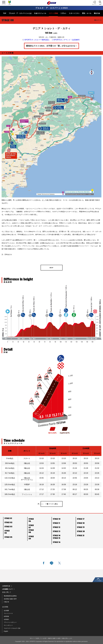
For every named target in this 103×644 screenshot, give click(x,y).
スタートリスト (74, 13)
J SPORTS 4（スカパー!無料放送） (37, 40)
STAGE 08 (31, 531)
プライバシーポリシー (10, 622)
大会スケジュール (40, 13)
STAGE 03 (8, 527)
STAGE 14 (57, 536)
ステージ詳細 (53, 13)
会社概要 (6, 611)
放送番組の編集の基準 (10, 599)
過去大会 (97, 13)
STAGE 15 (56, 538)
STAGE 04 (7, 532)
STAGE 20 (81, 531)
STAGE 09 (31, 538)
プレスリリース (8, 613)
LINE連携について (7, 589)
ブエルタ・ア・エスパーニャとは (20, 13)
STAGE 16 (57, 542)
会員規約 (6, 619)
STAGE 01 (8, 518)
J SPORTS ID (6, 586)
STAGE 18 (81, 523)
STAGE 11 (56, 523)
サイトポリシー (8, 625)
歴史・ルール (87, 13)
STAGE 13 (56, 531)
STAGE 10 (57, 519)
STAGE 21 (81, 536)
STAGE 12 (56, 527)
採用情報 (6, 616)
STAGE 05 (8, 537)
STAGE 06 (31, 520)
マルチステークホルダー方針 (12, 628)
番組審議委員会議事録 (10, 596)
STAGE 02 (8, 522)
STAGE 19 (81, 527)
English (6, 631)
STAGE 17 (81, 519)
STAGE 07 (31, 526)
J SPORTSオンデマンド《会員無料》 (66, 40)
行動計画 (6, 602)
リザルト (63, 13)
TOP (5, 13)
